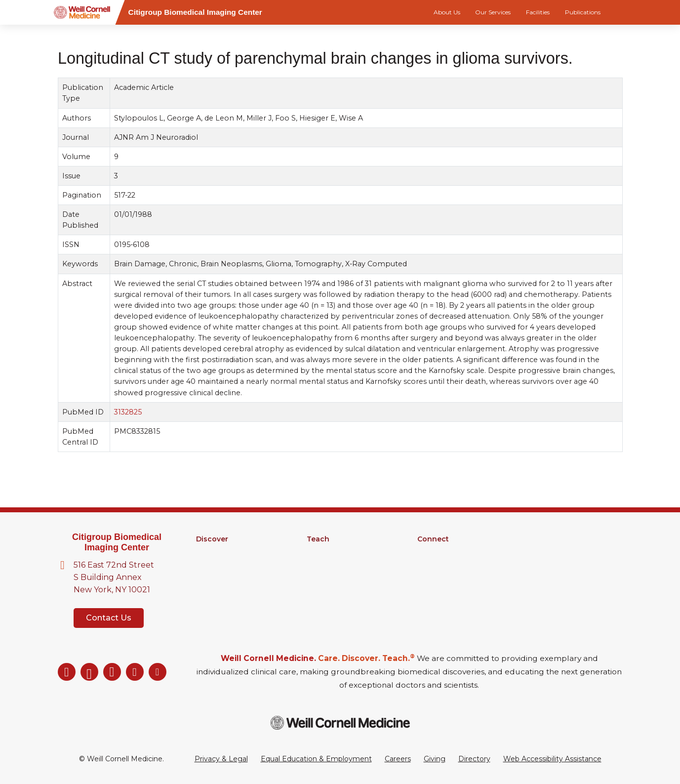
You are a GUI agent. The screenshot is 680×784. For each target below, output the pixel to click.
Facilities (538, 12)
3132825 (127, 412)
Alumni (429, 552)
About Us (447, 12)
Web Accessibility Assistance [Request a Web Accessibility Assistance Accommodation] (552, 759)
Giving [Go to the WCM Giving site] (435, 759)
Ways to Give (440, 590)
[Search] (624, 12)
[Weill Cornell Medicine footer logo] (340, 722)
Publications (583, 12)
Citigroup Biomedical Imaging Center (117, 542)
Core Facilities (220, 565)
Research (212, 552)
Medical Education (339, 578)
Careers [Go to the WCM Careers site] (398, 759)
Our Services (493, 12)
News (427, 565)
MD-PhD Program (339, 565)
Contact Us (109, 618)
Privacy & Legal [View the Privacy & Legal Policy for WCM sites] (221, 759)
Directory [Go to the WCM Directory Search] (474, 759)
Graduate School (335, 552)
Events (429, 578)
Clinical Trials (217, 578)
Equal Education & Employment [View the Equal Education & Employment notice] (316, 759)
